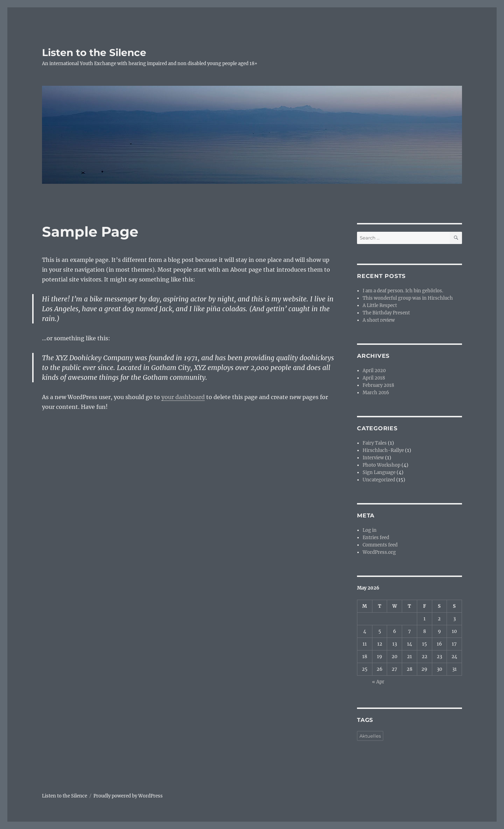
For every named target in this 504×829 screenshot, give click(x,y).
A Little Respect (380, 305)
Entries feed (376, 538)
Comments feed (380, 545)
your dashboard (183, 397)
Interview (373, 458)
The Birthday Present (386, 313)
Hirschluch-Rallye (383, 450)
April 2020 (374, 371)
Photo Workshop (381, 465)
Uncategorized (379, 480)
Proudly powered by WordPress (128, 796)
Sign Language (379, 472)
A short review (379, 320)
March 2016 (376, 393)
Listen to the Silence (94, 53)
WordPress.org (379, 552)
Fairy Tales (375, 443)
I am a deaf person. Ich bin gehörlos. (403, 291)
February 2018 (378, 385)
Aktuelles (370, 736)
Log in (370, 530)
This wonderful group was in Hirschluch (408, 298)
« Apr (378, 682)
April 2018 (374, 378)
